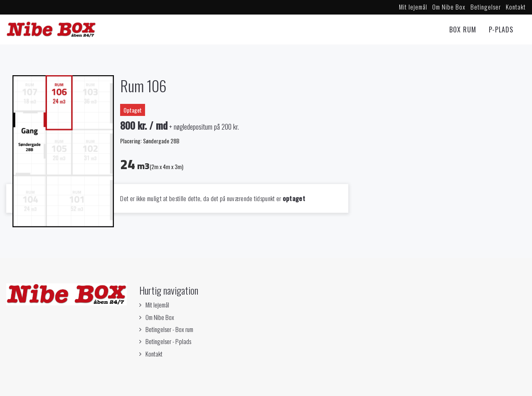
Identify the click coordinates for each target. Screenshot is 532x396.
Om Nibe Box (449, 7)
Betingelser (486, 7)
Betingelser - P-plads (168, 341)
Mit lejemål (413, 7)
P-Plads (501, 30)
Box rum (463, 30)
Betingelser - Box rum (169, 329)
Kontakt (516, 7)
